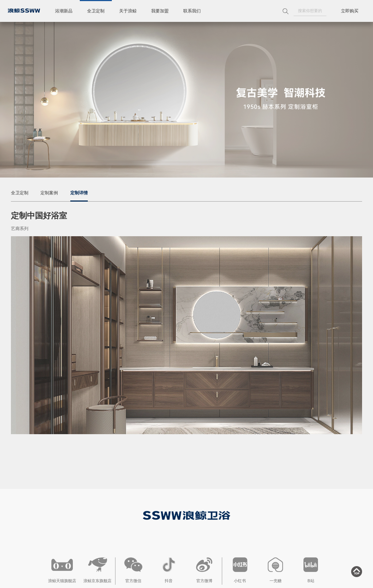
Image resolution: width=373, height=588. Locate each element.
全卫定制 (96, 11)
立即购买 (350, 11)
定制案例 (49, 193)
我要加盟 (160, 11)
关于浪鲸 (128, 11)
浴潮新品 (64, 11)
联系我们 (192, 11)
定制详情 (79, 193)
